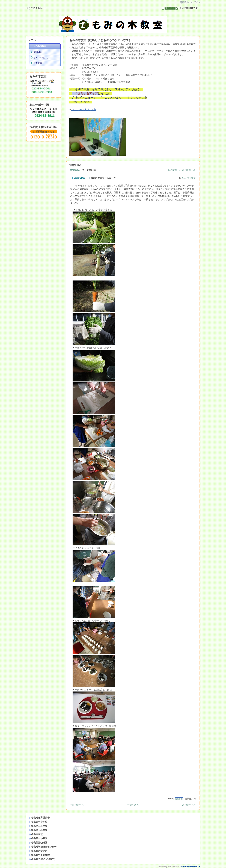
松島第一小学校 (38, 822)
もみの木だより (41, 57)
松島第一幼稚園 (38, 838)
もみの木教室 (40, 46)
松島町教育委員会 (39, 818)
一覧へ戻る (133, 805)
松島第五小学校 (38, 830)
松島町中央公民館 (39, 855)
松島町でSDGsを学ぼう (43, 859)
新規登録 (184, 2)
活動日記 (38, 52)
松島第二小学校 (38, 826)
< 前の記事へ (173, 170)
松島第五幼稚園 (38, 843)
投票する (179, 799)
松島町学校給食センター (43, 847)
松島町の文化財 (38, 851)
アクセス (38, 63)
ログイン (196, 2)
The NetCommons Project (190, 867)
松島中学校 (36, 834)
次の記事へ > (189, 170)
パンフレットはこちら (83, 109)
